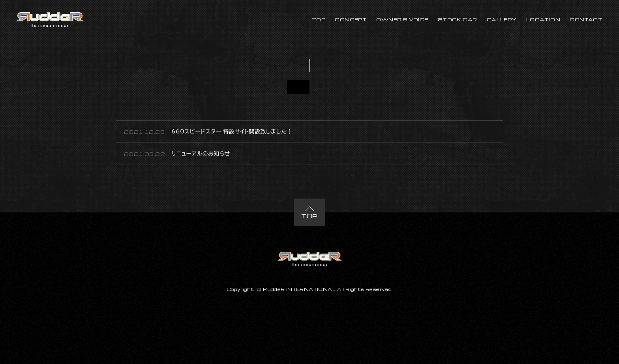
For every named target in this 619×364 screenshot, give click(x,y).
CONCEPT (351, 19)
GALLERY (502, 19)
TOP (319, 19)
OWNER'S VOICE (402, 19)
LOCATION (543, 19)
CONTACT (586, 19)
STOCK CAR (458, 19)
